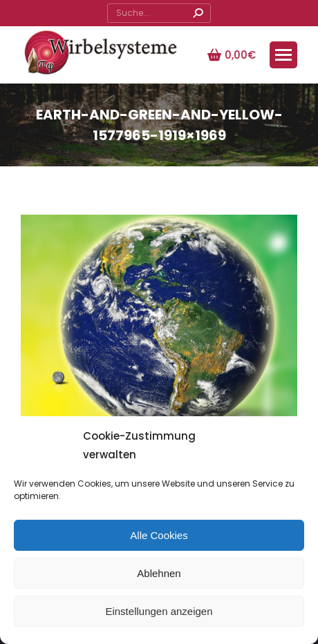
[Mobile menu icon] (283, 55)
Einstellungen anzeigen (159, 611)
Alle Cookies (159, 535)
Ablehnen (159, 573)
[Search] (159, 13)
